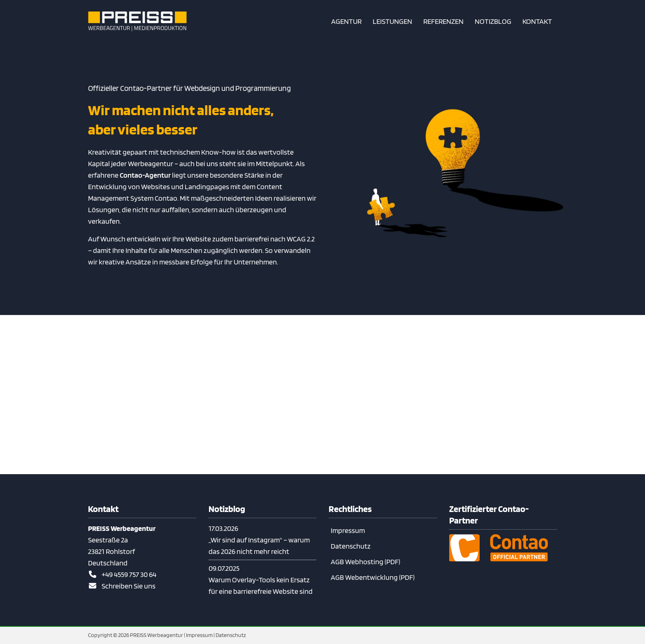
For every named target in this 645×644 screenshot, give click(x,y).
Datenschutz (351, 546)
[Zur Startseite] (137, 21)
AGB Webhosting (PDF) (365, 562)
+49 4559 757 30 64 (129, 574)
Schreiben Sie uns (129, 586)
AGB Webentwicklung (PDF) (373, 577)
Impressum (348, 530)
